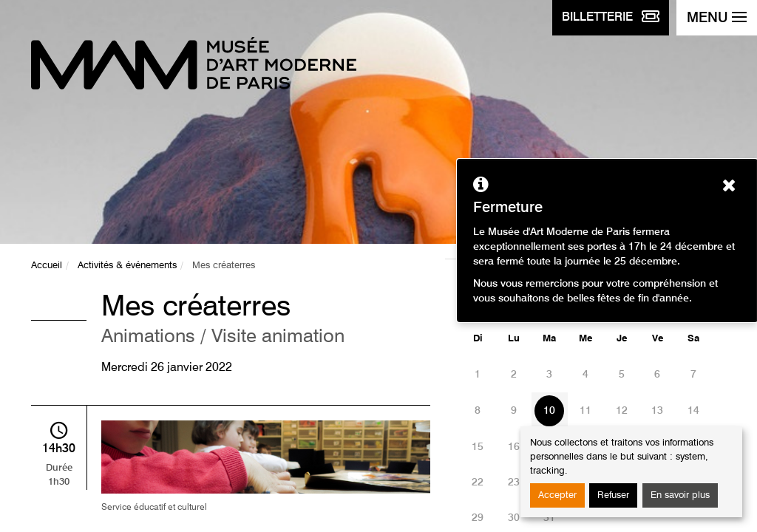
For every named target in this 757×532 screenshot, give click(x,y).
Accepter (557, 495)
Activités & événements (127, 266)
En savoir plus (680, 495)
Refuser (613, 495)
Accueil (47, 266)
